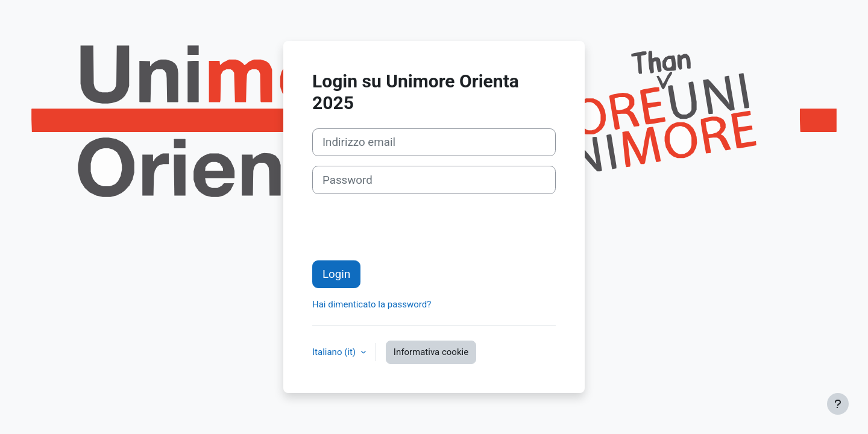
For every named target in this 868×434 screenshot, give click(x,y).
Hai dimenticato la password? (372, 304)
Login (336, 274)
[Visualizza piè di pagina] (838, 404)
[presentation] (404, 227)
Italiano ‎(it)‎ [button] (335, 352)
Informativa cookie (431, 352)
